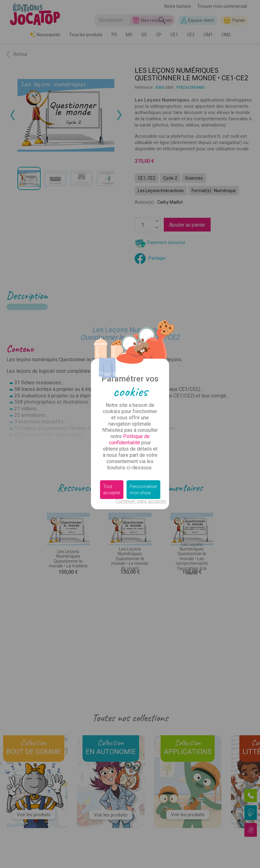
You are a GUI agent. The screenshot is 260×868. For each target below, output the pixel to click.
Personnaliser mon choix (143, 490)
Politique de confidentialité (129, 439)
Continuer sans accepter (141, 501)
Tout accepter (112, 490)
